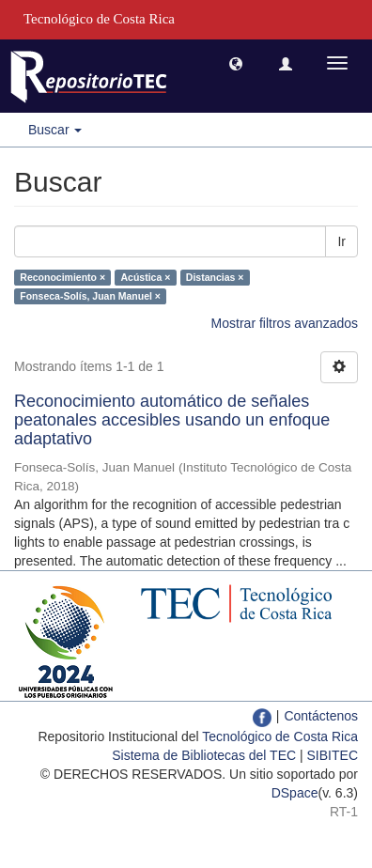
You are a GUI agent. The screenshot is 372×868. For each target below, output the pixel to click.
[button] (236, 63)
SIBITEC (333, 755)
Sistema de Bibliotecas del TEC (204, 755)
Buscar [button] (55, 130)
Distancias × (215, 277)
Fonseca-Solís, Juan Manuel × (90, 296)
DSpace (295, 793)
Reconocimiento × (62, 277)
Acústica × (146, 277)
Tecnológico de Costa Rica (280, 736)
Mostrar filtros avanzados (285, 323)
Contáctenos (321, 716)
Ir (341, 241)
